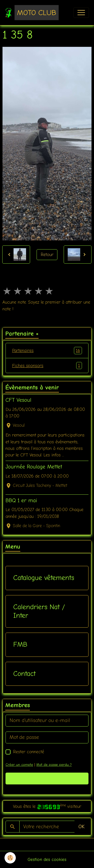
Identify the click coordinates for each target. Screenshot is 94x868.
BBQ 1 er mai (21, 500)
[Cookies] (10, 858)
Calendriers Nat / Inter (39, 611)
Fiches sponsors (47, 366)
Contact (24, 674)
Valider (47, 779)
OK (81, 827)
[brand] (32, 13)
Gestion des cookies (47, 859)
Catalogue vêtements (44, 578)
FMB (20, 644)
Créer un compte (19, 765)
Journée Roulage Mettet (34, 467)
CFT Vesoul (18, 400)
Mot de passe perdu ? (54, 765)
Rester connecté (29, 752)
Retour (47, 255)
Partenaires (47, 350)
